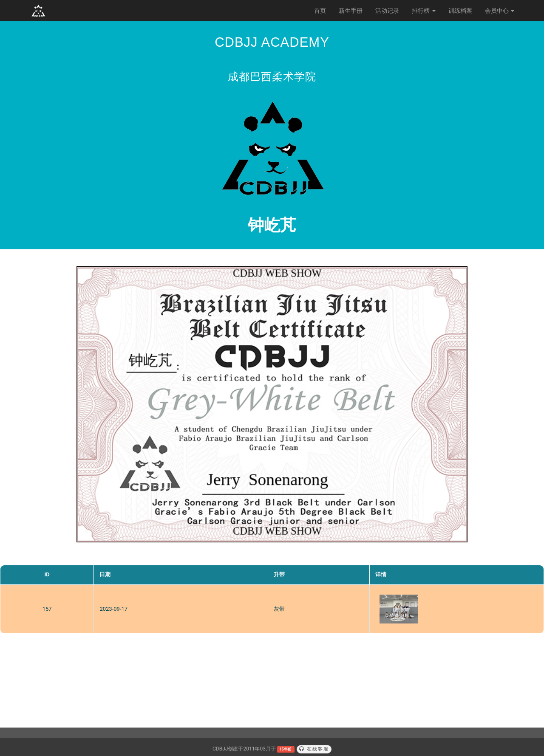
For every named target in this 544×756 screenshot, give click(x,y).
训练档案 (460, 11)
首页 (320, 11)
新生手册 (351, 11)
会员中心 (500, 11)
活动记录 (387, 11)
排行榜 (424, 11)
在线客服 (314, 749)
